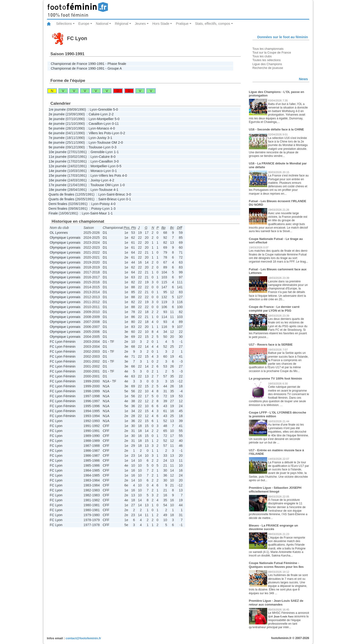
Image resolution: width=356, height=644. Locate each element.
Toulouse (95, 147)
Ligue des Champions (267, 64)
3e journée (57, 119)
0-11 (115, 124)
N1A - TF (109, 381)
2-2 (111, 114)
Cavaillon (96, 124)
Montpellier (105, 119)
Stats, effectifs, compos (213, 24)
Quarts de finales (62, 194)
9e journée (57, 147)
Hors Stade (161, 24)
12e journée (58, 166)
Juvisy (102, 138)
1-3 (113, 209)
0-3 (114, 147)
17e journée (58, 185)
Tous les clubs (262, 56)
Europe (84, 24)
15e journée (58, 176)
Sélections (64, 24)
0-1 (114, 171)
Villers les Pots (100, 133)
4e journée (57, 124)
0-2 (123, 133)
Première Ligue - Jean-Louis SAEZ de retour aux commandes (276, 603)
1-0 (122, 185)
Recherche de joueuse (268, 68)
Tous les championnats (268, 49)
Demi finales (58, 204)
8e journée (57, 142)
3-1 (110, 138)
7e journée (57, 138)
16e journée (58, 180)
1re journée (57, 109)
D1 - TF (109, 342)
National (102, 24)
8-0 (113, 157)
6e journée (57, 133)
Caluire (94, 114)
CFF (106, 426)
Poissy (105, 204)
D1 (105, 233)
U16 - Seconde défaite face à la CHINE (277, 129)
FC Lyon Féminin (63, 342)
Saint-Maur (99, 213)
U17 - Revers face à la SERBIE (271, 345)
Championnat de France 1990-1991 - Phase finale (88, 64)
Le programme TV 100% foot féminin (276, 378)
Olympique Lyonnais (65, 238)
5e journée (57, 128)
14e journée (58, 171)
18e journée (58, 190)
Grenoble (105, 109)
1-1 (116, 152)
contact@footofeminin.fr (83, 638)
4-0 (113, 128)
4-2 (112, 180)
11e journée (58, 157)
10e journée (58, 152)
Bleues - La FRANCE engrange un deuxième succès (274, 527)
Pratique (182, 24)
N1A (106, 386)
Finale (53, 213)
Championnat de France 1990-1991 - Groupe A (86, 68)
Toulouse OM (107, 142)
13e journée (58, 161)
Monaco (103, 128)
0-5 (119, 166)
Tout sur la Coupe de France (272, 52)
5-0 (116, 109)
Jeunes (140, 24)
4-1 (116, 190)
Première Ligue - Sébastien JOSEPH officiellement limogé (275, 490)
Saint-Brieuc (116, 194)
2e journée (57, 114)
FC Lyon (56, 421)
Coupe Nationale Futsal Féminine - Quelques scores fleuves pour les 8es (276, 565)
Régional (122, 24)
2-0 (120, 142)
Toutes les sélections (267, 60)
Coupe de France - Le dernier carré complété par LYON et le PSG (274, 309)
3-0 (116, 161)
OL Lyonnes (59, 233)
